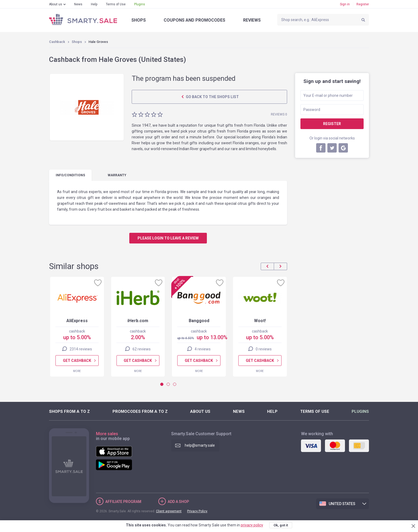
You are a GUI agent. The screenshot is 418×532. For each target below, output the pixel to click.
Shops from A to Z (69, 411)
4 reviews (203, 349)
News (78, 4)
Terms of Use (116, 4)
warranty (117, 175)
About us (56, 4)
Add (178, 502)
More (77, 371)
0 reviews (264, 349)
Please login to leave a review (168, 238)
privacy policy (252, 525)
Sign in (345, 4)
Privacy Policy (197, 511)
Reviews (252, 20)
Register (363, 4)
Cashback (57, 42)
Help (94, 4)
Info (70, 175)
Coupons (194, 20)
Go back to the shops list (212, 97)
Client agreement (169, 511)
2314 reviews (81, 349)
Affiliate (123, 502)
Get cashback (77, 361)
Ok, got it (281, 525)
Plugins (140, 4)
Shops (139, 20)
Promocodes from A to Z (140, 411)
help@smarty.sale (200, 445)
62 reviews (142, 349)
